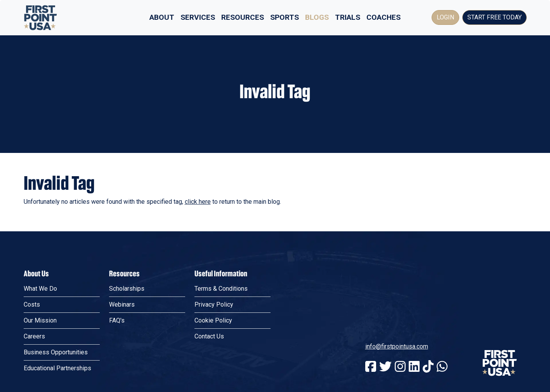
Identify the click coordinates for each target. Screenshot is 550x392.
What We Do (40, 289)
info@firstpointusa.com (397, 346)
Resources (243, 17)
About (162, 17)
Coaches (383, 17)
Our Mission (40, 320)
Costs (32, 304)
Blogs (317, 17)
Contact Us (209, 336)
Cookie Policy (213, 320)
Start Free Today (494, 17)
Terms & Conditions (221, 289)
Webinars (122, 304)
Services (198, 17)
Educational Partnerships (57, 368)
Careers (34, 336)
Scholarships (127, 289)
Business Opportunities (56, 352)
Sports (285, 17)
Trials (348, 17)
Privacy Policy (214, 304)
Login (445, 17)
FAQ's (117, 320)
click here (198, 202)
